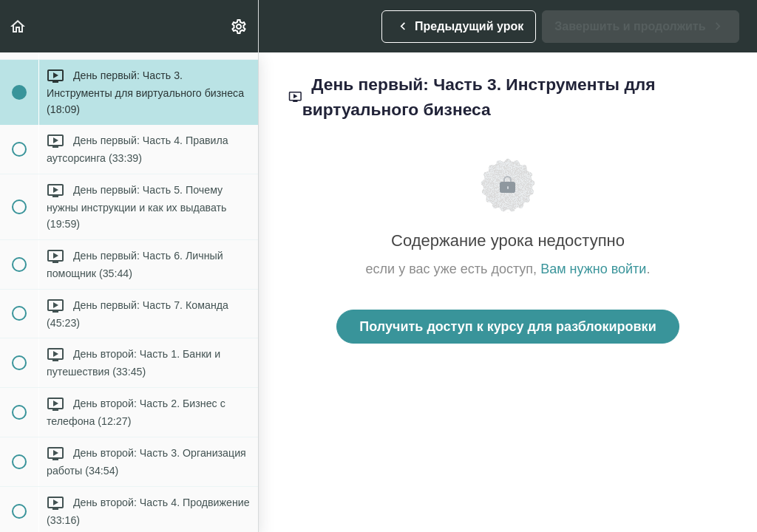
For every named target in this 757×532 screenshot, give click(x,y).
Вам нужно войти (593, 269)
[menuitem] (240, 26)
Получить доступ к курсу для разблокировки (508, 327)
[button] (18, 26)
